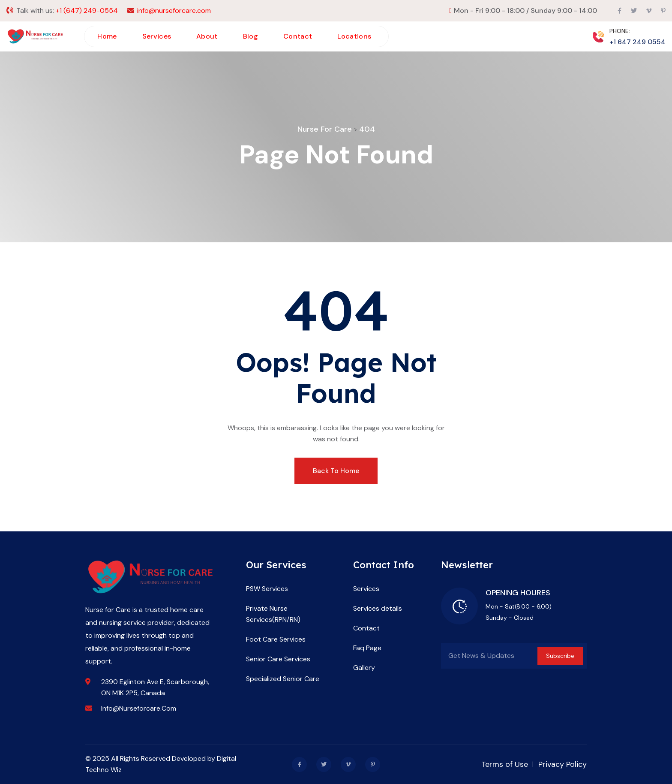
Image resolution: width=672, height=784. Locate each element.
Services (157, 36)
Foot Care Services (276, 639)
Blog (250, 36)
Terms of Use (505, 764)
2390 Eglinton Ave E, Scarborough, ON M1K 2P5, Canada (155, 687)
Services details (378, 608)
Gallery (364, 668)
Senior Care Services (278, 659)
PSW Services (267, 589)
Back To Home (336, 471)
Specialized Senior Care (283, 679)
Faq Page (367, 648)
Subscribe (560, 656)
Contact (298, 36)
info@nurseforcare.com (174, 11)
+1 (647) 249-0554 (87, 11)
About (207, 36)
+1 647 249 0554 (637, 42)
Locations (354, 36)
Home (107, 36)
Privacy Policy (562, 764)
